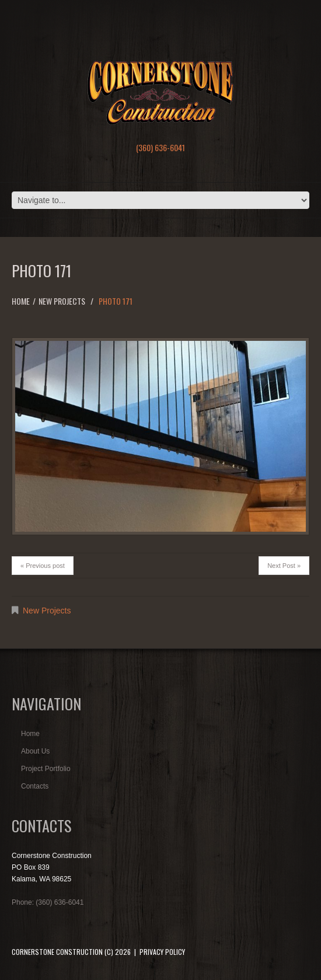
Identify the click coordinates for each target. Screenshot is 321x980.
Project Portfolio (46, 769)
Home (21, 301)
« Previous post (43, 566)
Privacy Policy (162, 952)
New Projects (62, 301)
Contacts (35, 786)
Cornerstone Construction (57, 952)
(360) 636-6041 (160, 147)
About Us (35, 751)
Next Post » (284, 566)
